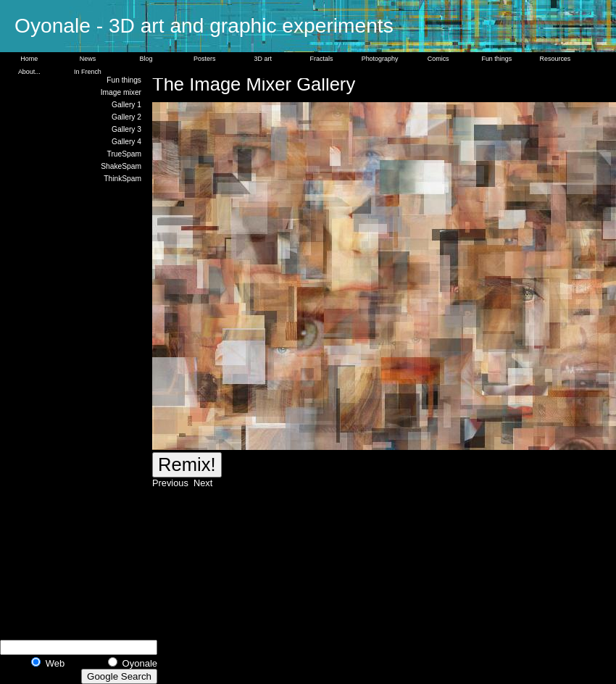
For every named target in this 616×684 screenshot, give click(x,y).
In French (88, 72)
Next (201, 483)
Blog (146, 59)
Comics (438, 59)
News (88, 59)
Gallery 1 (126, 105)
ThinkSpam (122, 179)
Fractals (322, 59)
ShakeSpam (121, 166)
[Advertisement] (87, 409)
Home (29, 59)
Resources (555, 59)
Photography (380, 59)
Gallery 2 (126, 117)
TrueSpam (124, 154)
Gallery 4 (126, 142)
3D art (263, 59)
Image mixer (121, 92)
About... (29, 72)
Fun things (496, 59)
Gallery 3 (126, 129)
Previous (171, 483)
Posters (204, 59)
